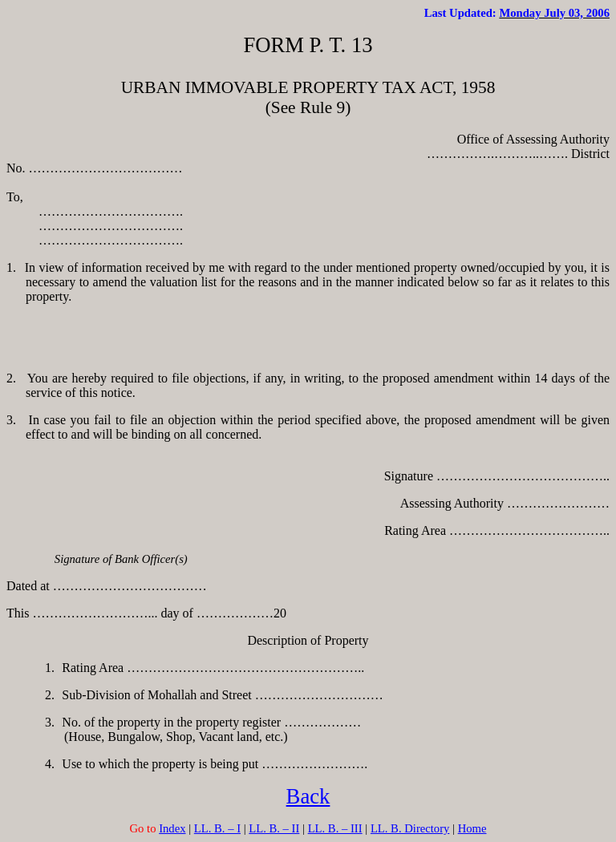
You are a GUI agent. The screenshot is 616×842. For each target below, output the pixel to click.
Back (308, 796)
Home (472, 828)
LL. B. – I (217, 828)
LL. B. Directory (410, 828)
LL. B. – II (274, 828)
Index (172, 828)
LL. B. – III (335, 828)
